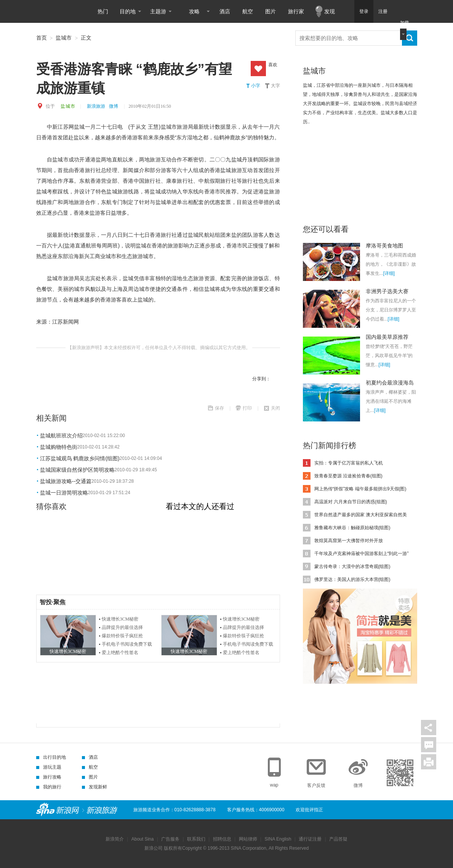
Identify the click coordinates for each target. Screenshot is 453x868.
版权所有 (173, 848)
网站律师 (248, 839)
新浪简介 (115, 839)
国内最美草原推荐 (387, 337)
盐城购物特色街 (59, 447)
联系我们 (196, 839)
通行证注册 (310, 839)
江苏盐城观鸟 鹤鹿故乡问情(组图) (80, 458)
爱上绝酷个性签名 (120, 653)
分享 (429, 728)
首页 (42, 38)
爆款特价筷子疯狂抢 (122, 636)
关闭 (275, 408)
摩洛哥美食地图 (384, 246)
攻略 (194, 11)
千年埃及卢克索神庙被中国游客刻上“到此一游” (362, 554)
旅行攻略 (49, 777)
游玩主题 (49, 767)
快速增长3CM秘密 (120, 619)
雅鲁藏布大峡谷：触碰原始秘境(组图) (352, 528)
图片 (271, 11)
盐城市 (64, 38)
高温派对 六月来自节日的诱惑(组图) (351, 502)
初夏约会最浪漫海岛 (390, 383)
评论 (429, 745)
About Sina (143, 839)
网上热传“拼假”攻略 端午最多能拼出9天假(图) (360, 489)
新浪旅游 (96, 106)
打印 (247, 408)
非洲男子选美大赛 (387, 291)
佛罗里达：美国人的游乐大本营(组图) (352, 579)
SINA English (278, 839)
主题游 (158, 11)
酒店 (225, 11)
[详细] (389, 273)
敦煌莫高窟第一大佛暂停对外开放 (349, 541)
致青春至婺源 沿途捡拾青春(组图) (348, 476)
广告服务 (170, 839)
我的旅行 (49, 787)
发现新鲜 (94, 787)
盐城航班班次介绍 (61, 436)
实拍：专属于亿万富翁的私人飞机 (349, 463)
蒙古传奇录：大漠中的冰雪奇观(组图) (352, 566)
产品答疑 (338, 839)
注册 (383, 11)
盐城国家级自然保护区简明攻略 (77, 470)
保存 (219, 408)
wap (274, 785)
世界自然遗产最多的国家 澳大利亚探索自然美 (361, 515)
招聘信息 (222, 839)
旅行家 (296, 11)
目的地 (128, 11)
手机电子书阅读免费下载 (127, 644)
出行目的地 (51, 757)
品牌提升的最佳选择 (122, 627)
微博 (114, 106)
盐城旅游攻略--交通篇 (66, 481)
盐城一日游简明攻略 (64, 493)
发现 (330, 11)
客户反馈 (316, 785)
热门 (103, 11)
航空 (248, 11)
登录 (364, 11)
